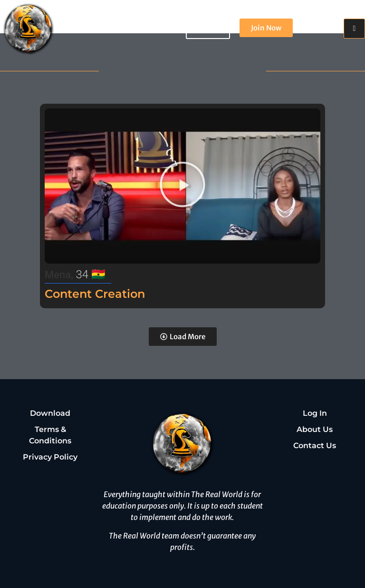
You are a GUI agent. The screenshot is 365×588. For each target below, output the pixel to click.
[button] (182, 186)
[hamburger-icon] (354, 29)
